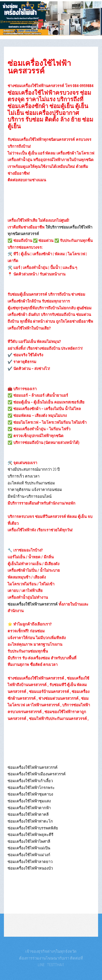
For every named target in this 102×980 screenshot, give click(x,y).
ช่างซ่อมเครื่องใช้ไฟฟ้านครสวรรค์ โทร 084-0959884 (50, 86)
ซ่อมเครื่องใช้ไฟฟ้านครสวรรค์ (39, 67)
